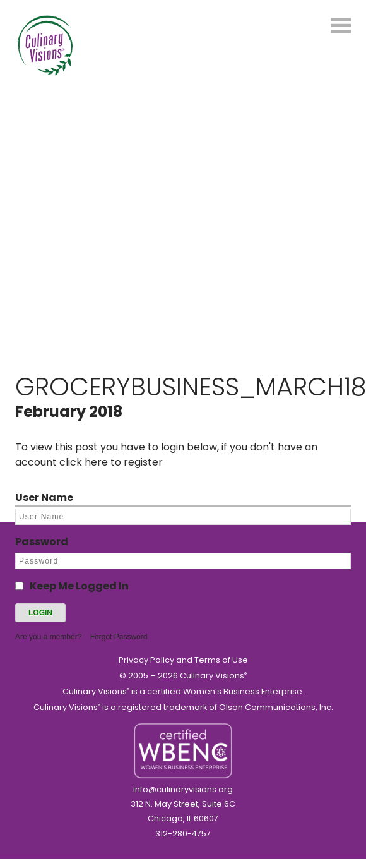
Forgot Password (119, 637)
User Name (44, 497)
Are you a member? (48, 637)
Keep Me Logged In (79, 586)
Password (42, 542)
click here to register (111, 462)
